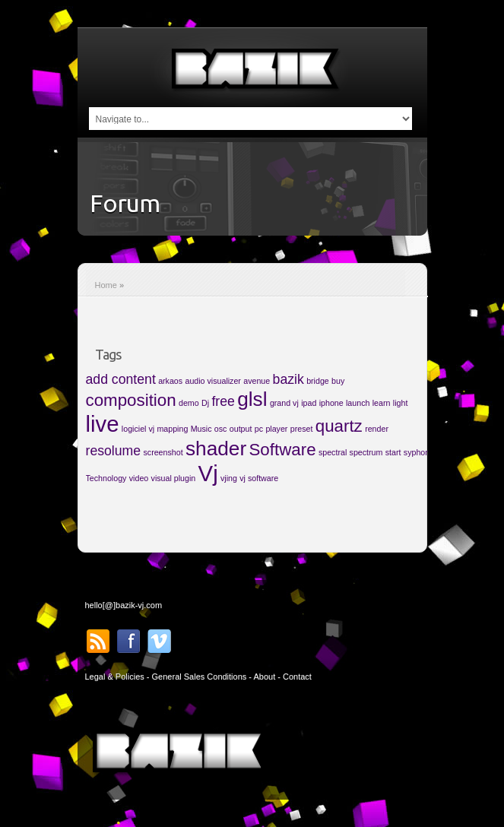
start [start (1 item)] (393, 452)
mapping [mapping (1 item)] (172, 429)
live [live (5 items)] (103, 424)
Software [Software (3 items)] (282, 450)
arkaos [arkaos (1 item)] (170, 381)
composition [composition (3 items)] (131, 400)
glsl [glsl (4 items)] (252, 399)
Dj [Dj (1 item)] (205, 403)
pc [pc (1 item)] (259, 429)
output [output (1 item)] (241, 429)
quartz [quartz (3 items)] (339, 426)
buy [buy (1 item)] (338, 381)
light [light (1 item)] (401, 403)
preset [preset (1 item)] (302, 429)
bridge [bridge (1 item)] (318, 381)
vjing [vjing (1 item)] (229, 478)
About (264, 676)
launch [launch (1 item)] (358, 403)
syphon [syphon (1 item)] (417, 452)
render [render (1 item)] (377, 429)
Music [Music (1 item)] (201, 429)
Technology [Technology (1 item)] (106, 478)
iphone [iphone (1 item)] (331, 403)
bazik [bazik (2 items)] (288, 379)
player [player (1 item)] (276, 429)
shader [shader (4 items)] (216, 448)
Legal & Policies (115, 676)
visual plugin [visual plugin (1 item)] (174, 478)
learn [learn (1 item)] (382, 403)
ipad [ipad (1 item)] (309, 403)
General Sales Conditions (200, 676)
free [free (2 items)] (223, 401)
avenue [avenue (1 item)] (257, 381)
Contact (297, 676)
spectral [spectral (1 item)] (333, 452)
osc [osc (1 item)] (221, 429)
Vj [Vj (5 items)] (208, 473)
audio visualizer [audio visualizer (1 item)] (212, 381)
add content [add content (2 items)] (121, 379)
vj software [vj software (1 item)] (259, 478)
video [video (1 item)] (139, 478)
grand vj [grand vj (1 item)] (284, 403)
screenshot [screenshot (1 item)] (163, 452)
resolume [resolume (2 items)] (114, 451)
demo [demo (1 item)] (189, 403)
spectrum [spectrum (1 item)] (366, 452)
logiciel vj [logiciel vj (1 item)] (138, 429)
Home (106, 285)
